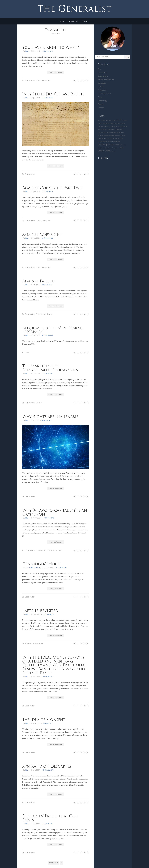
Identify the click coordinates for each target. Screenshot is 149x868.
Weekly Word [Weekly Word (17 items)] (104, 151)
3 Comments (48, 98)
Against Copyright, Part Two (52, 188)
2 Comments (48, 191)
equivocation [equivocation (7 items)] (111, 126)
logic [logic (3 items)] (118, 133)
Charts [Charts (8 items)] (100, 123)
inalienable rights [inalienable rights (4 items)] (102, 129)
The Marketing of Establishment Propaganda (50, 368)
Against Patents (39, 281)
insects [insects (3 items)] (114, 130)
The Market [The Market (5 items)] (115, 148)
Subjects (86, 21)
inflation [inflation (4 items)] (110, 129)
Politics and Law (43, 80)
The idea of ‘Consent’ (44, 719)
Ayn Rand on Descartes (47, 766)
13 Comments (48, 770)
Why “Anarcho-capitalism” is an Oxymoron (55, 512)
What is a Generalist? (69, 21)
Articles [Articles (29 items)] (119, 120)
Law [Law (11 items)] (115, 132)
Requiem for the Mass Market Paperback (53, 330)
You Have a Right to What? (51, 47)
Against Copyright (42, 234)
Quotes (101, 104)
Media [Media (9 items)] (122, 132)
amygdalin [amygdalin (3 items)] (103, 121)
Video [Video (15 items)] (121, 148)
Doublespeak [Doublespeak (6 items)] (102, 126)
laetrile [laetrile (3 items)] (105, 133)
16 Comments (48, 614)
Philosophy (30, 80)
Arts (27, 352)
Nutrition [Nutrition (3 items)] (117, 139)
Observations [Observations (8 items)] (103, 142)
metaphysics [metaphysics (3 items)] (107, 136)
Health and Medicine (34, 644)
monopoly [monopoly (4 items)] (117, 136)
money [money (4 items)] (112, 136)
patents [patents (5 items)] (110, 142)
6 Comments (48, 677)
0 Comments (47, 238)
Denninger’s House (42, 564)
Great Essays (103, 76)
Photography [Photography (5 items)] (116, 142)
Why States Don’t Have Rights (53, 94)
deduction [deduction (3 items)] (123, 124)
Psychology (103, 101)
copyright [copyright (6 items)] (117, 123)
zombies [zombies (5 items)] (113, 151)
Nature (101, 87)
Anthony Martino (33, 568)
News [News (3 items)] (113, 139)
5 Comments (47, 420)
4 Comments (48, 51)
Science (50, 314)
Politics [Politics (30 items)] (102, 145)
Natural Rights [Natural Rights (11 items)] (106, 138)
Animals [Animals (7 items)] (109, 120)
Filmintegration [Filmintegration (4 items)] (120, 127)
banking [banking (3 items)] (126, 121)
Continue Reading (55, 72)
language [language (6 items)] (110, 132)
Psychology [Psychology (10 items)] (118, 145)
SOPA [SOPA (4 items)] (105, 148)
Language (102, 83)
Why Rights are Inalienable (50, 416)
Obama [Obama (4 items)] (121, 139)
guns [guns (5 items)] (125, 127)
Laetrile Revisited (40, 610)
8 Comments (49, 518)
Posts (100, 97)
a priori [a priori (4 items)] (113, 120)
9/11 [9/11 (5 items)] (99, 120)
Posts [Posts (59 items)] (110, 144)
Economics (30, 314)
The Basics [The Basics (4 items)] (109, 148)
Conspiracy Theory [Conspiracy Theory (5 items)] (108, 124)
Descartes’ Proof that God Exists (50, 818)
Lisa (27, 51)
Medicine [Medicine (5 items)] (101, 136)
